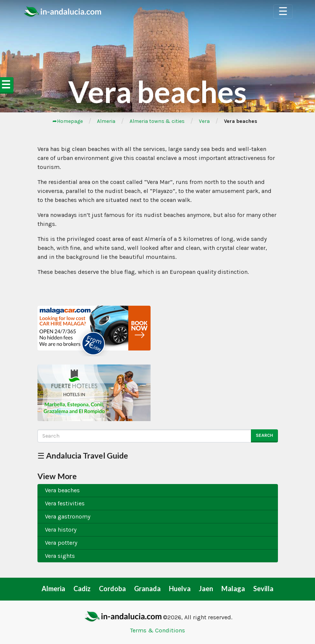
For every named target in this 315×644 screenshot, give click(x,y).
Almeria (106, 121)
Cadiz (82, 589)
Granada (147, 589)
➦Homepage (68, 121)
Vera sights (60, 556)
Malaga (233, 589)
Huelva (180, 589)
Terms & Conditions (157, 630)
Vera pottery (61, 543)
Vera (204, 121)
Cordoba (112, 589)
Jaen (206, 589)
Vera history (61, 530)
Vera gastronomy (68, 516)
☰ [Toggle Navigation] (283, 11)
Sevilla (263, 589)
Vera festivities (65, 503)
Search (264, 435)
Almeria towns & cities (157, 121)
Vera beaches (62, 490)
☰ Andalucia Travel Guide (83, 455)
